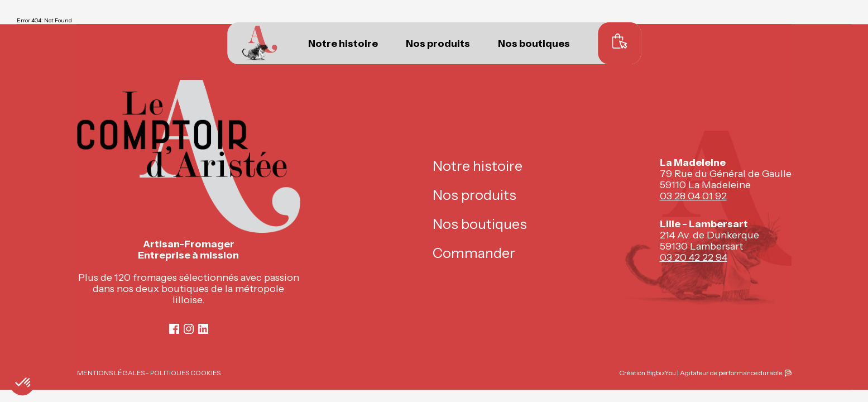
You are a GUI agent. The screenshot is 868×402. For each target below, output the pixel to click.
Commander (474, 253)
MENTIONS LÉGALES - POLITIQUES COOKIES (149, 373)
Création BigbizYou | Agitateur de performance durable (701, 373)
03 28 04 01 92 (693, 196)
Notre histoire (343, 44)
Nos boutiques (534, 44)
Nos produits (438, 44)
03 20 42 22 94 (694, 257)
